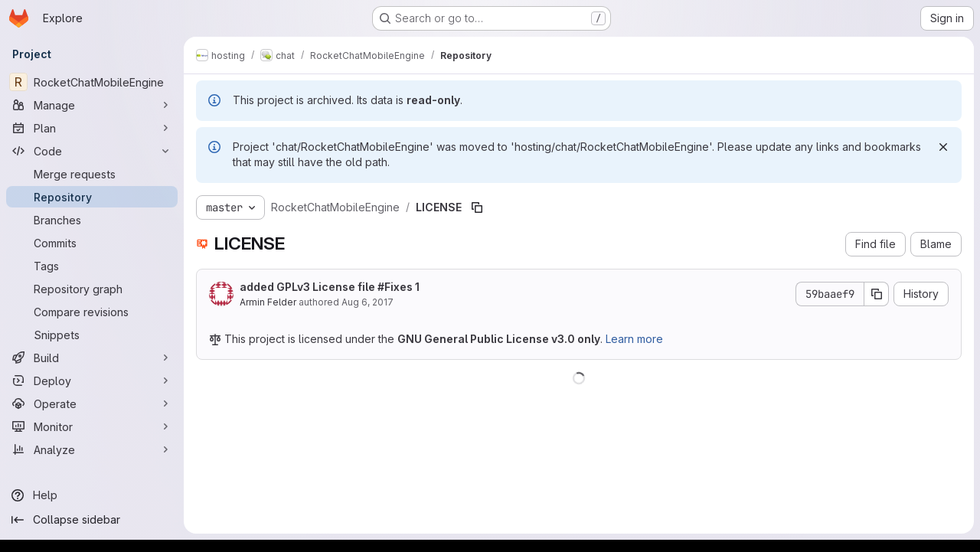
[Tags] (92, 266)
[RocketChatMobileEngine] (92, 82)
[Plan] (92, 128)
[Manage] (92, 105)
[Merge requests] (92, 174)
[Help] (92, 495)
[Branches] (92, 220)
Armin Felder (268, 302)
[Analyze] (92, 449)
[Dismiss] (943, 147)
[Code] (92, 151)
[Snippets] (92, 335)
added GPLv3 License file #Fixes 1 (330, 287)
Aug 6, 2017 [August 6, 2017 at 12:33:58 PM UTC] (367, 302)
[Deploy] (92, 381)
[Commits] (92, 243)
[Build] (92, 358)
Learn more (634, 339)
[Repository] (92, 197)
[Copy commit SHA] (877, 294)
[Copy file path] (477, 207)
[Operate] (92, 403)
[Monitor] (92, 426)
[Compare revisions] (92, 312)
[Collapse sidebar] (92, 520)
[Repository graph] (92, 289)
